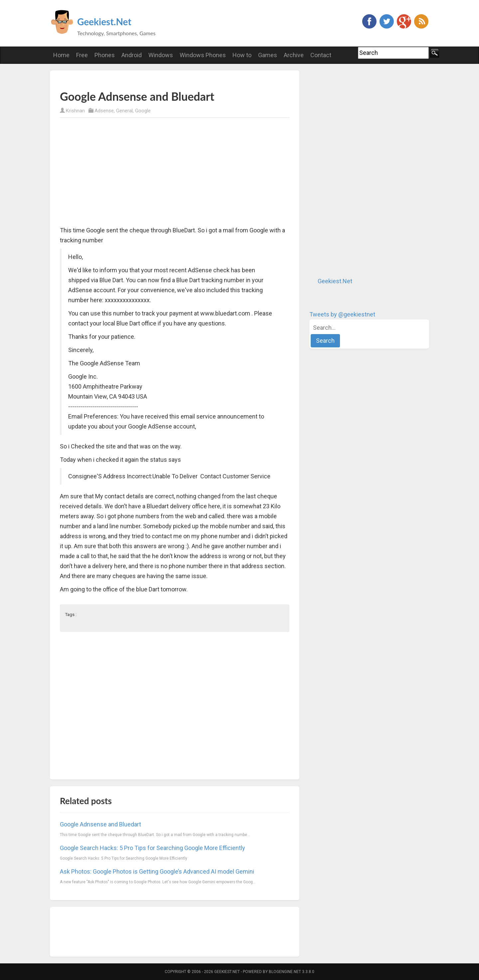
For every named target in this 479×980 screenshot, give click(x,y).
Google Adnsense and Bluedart (100, 824)
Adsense (104, 111)
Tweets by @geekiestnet (342, 314)
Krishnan (75, 111)
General (124, 111)
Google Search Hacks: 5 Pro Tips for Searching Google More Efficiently (153, 848)
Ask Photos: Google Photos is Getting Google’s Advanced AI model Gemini (157, 871)
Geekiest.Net (104, 22)
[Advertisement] (138, 80)
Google (143, 111)
